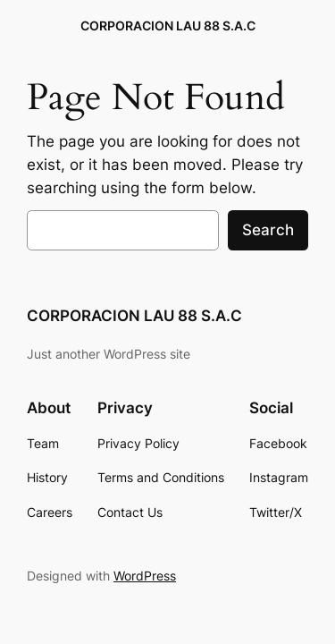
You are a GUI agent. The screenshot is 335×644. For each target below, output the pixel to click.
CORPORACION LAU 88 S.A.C (168, 25)
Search (268, 230)
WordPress (145, 576)
